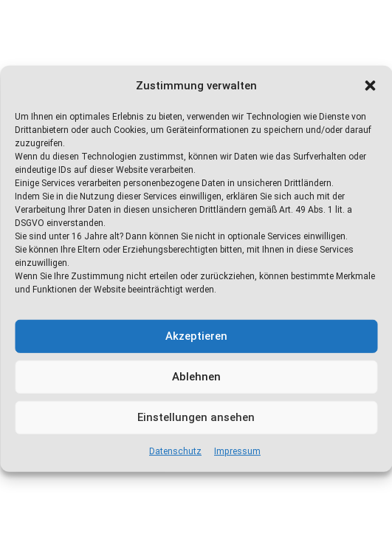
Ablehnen (196, 377)
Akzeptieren (196, 336)
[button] (370, 86)
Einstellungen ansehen (196, 417)
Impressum (237, 451)
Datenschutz (175, 451)
